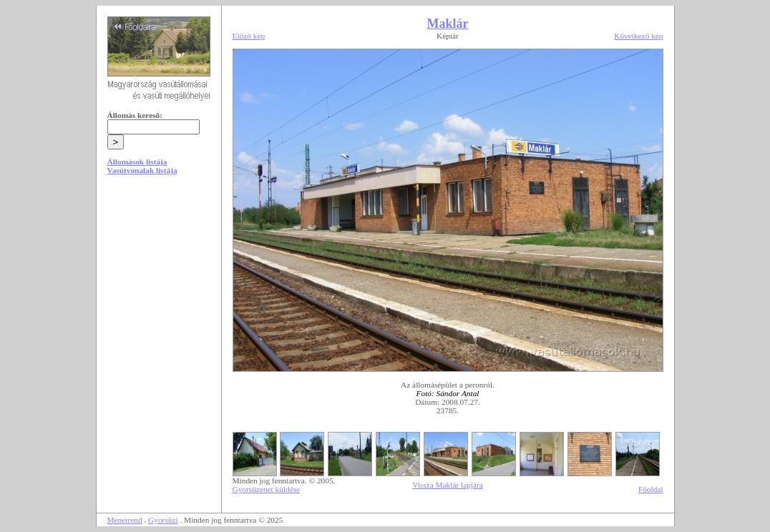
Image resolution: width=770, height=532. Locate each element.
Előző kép (249, 36)
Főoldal (651, 489)
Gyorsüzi (163, 520)
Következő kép (638, 36)
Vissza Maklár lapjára (448, 485)
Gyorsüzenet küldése (267, 489)
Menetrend (125, 520)
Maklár (448, 24)
